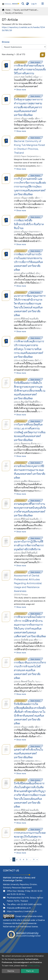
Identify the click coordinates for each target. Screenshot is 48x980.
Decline (11, 971)
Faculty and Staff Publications (26, 10)
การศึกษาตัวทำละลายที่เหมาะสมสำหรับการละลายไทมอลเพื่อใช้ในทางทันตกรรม (30, 69)
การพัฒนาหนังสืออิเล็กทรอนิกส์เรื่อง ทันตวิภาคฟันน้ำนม (29, 224)
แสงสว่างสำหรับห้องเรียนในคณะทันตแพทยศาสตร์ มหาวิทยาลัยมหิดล (28, 753)
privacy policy (34, 965)
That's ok (30, 971)
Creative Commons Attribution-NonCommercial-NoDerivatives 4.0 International (24, 923)
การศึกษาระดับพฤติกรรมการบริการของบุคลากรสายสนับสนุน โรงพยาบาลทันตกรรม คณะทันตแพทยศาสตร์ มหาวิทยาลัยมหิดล (29, 349)
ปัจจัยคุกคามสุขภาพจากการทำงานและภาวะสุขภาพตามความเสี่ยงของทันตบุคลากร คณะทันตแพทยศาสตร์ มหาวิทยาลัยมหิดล (28, 107)
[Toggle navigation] (43, 4)
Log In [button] (34, 4)
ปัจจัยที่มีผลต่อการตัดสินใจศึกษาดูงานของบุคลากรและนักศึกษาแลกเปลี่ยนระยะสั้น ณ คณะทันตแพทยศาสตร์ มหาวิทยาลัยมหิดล (30, 391)
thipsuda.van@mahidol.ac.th (19, 908)
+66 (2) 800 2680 (25, 904)
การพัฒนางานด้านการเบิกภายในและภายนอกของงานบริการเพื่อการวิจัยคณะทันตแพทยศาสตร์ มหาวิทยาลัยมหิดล (28, 262)
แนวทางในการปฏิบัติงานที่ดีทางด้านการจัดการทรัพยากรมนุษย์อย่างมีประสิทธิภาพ (29, 545)
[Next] (37, 859)
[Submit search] (23, 4)
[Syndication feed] (42, 55)
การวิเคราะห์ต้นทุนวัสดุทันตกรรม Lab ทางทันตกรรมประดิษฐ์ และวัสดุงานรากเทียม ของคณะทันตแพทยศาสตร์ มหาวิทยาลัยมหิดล (30, 432)
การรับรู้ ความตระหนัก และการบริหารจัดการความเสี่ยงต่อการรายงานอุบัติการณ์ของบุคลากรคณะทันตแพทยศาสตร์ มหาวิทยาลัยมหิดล (30, 187)
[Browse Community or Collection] (24, 47)
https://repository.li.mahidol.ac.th (22, 911)
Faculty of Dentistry (14, 13)
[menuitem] (27, 4)
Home (8, 10)
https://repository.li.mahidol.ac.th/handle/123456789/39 (23, 29)
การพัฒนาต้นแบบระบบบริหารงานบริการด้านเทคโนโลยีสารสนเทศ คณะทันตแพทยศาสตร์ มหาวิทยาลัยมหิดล (30, 670)
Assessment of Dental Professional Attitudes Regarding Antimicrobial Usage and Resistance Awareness (28, 583)
